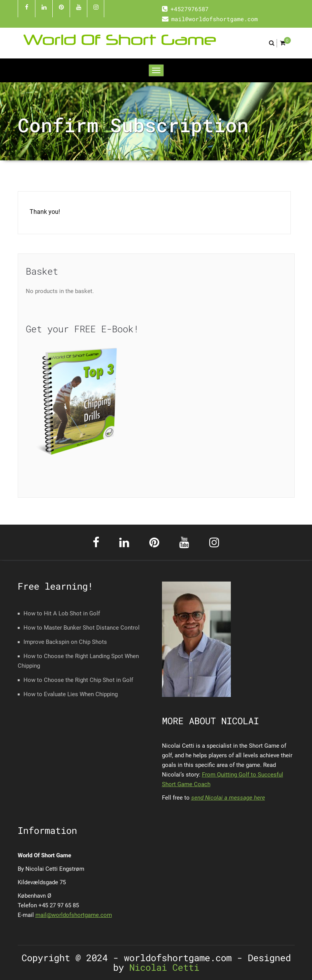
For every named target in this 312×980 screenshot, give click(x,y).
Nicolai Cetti (162, 967)
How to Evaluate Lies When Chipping (71, 694)
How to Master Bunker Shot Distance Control (82, 628)
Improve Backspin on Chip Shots (65, 642)
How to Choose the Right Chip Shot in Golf (78, 680)
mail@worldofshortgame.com (74, 915)
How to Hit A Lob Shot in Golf (62, 613)
